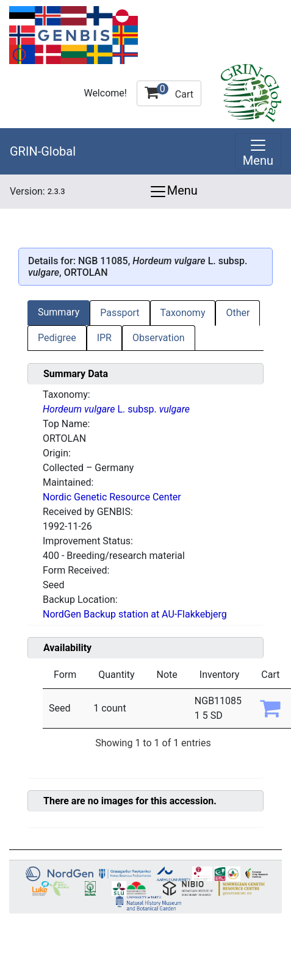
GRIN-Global (43, 151)
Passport (120, 313)
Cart (169, 92)
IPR (104, 338)
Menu (173, 192)
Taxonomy (183, 313)
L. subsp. (116, 409)
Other (238, 313)
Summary (59, 312)
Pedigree (57, 338)
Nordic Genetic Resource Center (112, 497)
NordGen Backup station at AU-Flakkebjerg (135, 614)
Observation (159, 338)
